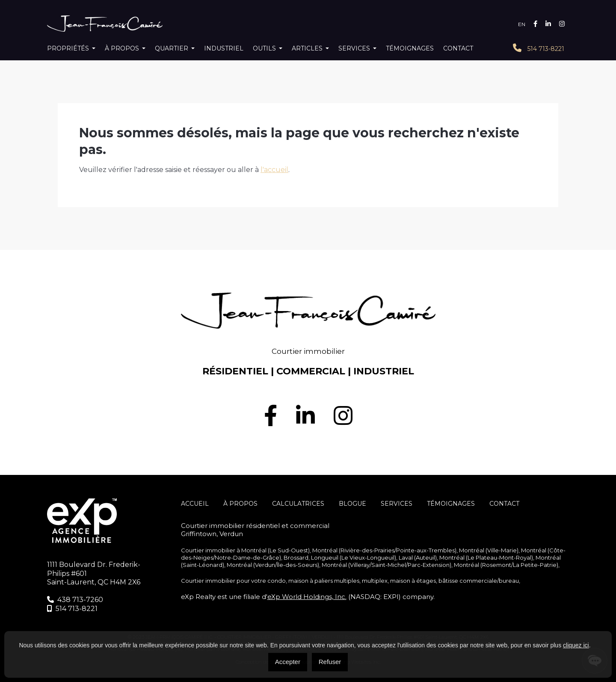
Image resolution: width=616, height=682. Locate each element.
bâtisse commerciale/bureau (479, 581)
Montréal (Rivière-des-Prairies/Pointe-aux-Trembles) (384, 550)
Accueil (195, 504)
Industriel (224, 48)
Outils (264, 48)
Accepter (288, 662)
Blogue (352, 504)
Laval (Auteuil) (418, 557)
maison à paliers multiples (324, 581)
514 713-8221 (539, 48)
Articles (307, 48)
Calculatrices (298, 504)
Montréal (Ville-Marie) (489, 550)
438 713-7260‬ (75, 600)
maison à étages (413, 581)
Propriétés (68, 48)
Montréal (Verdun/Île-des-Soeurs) (273, 565)
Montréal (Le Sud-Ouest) (275, 550)
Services (354, 48)
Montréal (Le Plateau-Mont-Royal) (486, 557)
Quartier (172, 48)
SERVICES (397, 504)
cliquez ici (576, 645)
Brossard (296, 557)
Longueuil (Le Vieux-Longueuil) (354, 557)
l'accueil (274, 170)
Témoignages (410, 48)
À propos (122, 48)
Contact (458, 48)
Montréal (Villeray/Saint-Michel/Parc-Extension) (386, 565)
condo (277, 581)
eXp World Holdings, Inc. (307, 597)
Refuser (330, 662)
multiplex (375, 581)
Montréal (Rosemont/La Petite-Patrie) (506, 565)
